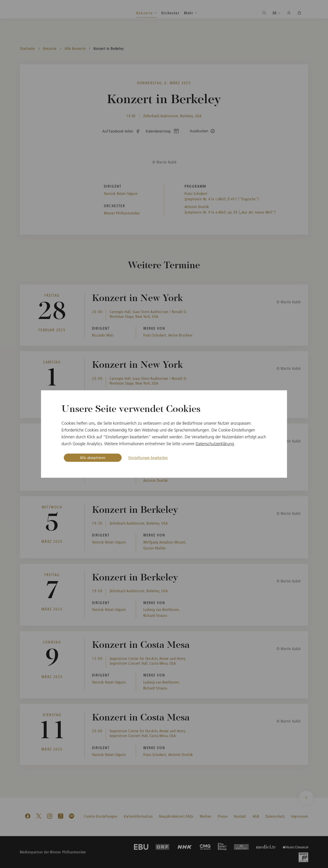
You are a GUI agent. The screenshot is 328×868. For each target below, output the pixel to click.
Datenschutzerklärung (215, 444)
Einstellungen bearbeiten (148, 458)
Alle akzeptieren (93, 458)
